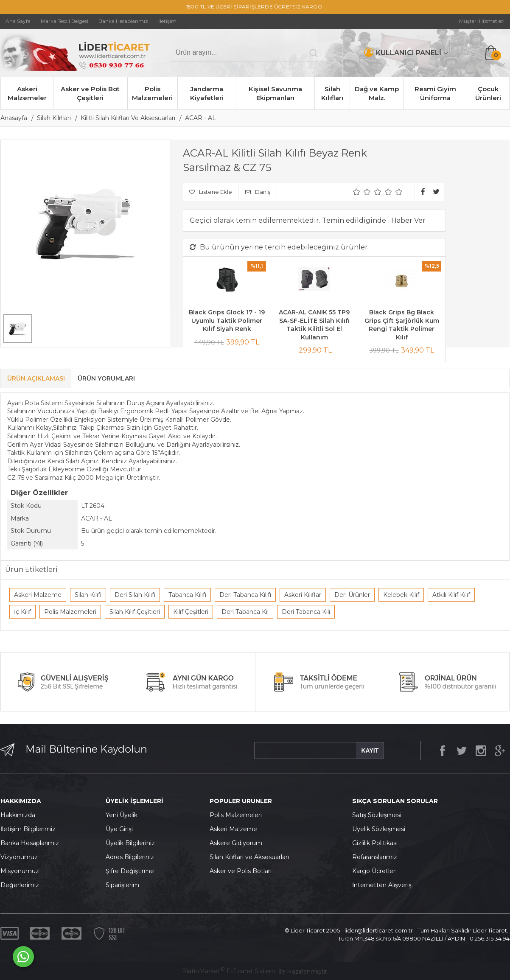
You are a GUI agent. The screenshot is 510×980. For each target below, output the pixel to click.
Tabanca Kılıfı (187, 595)
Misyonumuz (20, 871)
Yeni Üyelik (122, 815)
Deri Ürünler (352, 595)
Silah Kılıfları (332, 93)
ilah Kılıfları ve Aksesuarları (251, 857)
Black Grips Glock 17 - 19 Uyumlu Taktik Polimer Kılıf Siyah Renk (227, 321)
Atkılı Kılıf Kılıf (451, 595)
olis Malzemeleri (238, 815)
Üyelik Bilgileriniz (130, 843)
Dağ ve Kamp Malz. (377, 93)
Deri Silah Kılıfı (135, 595)
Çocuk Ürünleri (488, 93)
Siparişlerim (122, 885)
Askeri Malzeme (38, 595)
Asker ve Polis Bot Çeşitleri (90, 93)
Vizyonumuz (19, 857)
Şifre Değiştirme (130, 871)
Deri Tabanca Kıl (245, 612)
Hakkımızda (18, 815)
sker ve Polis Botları (243, 871)
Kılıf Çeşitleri (191, 612)
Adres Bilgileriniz (130, 857)
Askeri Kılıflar (303, 595)
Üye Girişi (119, 829)
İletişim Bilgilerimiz (28, 829)
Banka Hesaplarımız (30, 843)
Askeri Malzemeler (27, 93)
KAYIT (370, 750)
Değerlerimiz (20, 885)
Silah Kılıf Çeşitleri (135, 612)
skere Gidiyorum (238, 843)
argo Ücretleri (377, 871)
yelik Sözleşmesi (381, 829)
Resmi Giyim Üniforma (435, 93)
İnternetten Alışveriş (382, 885)
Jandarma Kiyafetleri (207, 93)
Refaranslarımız (375, 857)
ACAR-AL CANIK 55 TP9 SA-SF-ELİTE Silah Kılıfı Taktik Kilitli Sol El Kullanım (314, 325)
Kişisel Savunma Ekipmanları (275, 93)
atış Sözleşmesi (379, 815)
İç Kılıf (22, 612)
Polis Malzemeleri (152, 93)
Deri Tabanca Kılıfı (245, 595)
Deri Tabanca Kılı (306, 612)
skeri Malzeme (235, 829)
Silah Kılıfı (88, 595)
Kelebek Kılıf (401, 595)
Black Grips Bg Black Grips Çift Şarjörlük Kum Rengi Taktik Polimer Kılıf (402, 325)
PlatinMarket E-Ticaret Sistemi (229, 971)
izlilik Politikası (377, 843)
